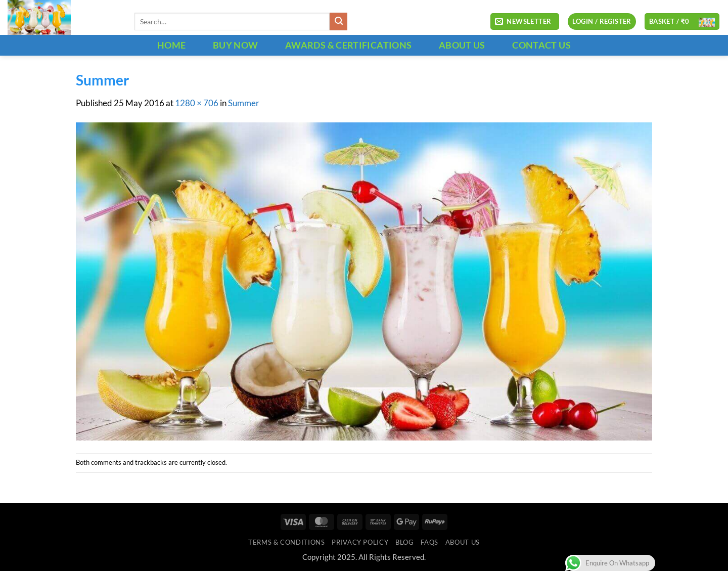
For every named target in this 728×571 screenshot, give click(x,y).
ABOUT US (462, 45)
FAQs (429, 542)
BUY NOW (236, 45)
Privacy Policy (360, 542)
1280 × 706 (197, 103)
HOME (171, 45)
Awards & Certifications (348, 45)
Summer (244, 103)
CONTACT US (541, 45)
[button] (525, 22)
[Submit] (338, 21)
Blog (405, 542)
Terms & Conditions (286, 542)
